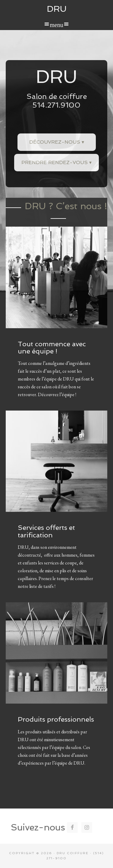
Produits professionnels (56, 719)
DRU (57, 9)
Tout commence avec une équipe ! (52, 347)
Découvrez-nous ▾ (57, 142)
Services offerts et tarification (46, 531)
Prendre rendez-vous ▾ (56, 162)
